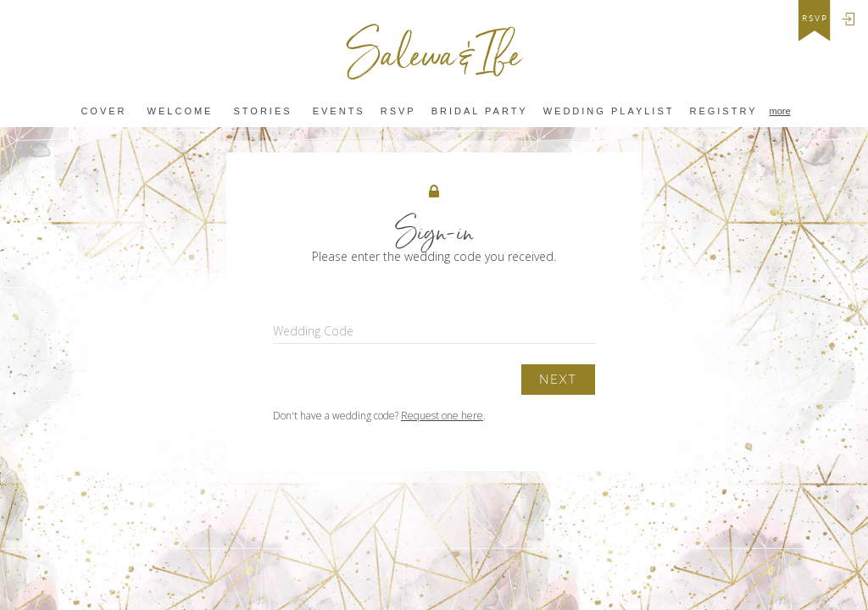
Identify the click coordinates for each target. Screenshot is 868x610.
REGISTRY (723, 111)
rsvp (815, 19)
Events (339, 111)
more (780, 111)
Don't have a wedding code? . (379, 416)
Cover (103, 111)
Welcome (181, 111)
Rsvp (398, 111)
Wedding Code (313, 331)
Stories (263, 111)
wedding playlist (609, 111)
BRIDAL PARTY (480, 111)
